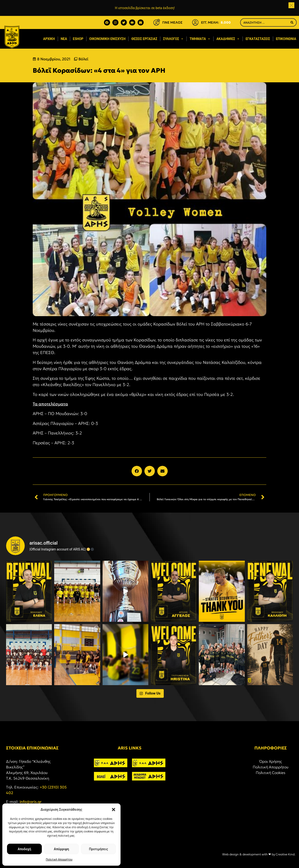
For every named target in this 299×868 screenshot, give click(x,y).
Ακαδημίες (228, 39)
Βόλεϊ (83, 59)
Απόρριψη (62, 849)
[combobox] (264, 22)
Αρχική (49, 39)
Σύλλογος (173, 39)
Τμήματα (200, 39)
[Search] (292, 22)
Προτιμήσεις (98, 849)
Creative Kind (285, 854)
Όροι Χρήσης (271, 761)
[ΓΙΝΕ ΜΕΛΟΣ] (157, 22)
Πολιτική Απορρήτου (59, 860)
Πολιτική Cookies (271, 773)
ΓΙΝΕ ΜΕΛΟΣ (172, 22)
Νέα (64, 39)
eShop (78, 39)
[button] (114, 810)
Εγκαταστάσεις (258, 39)
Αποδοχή (24, 849)
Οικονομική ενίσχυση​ (107, 39)
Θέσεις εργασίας (144, 39)
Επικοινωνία (286, 39)
